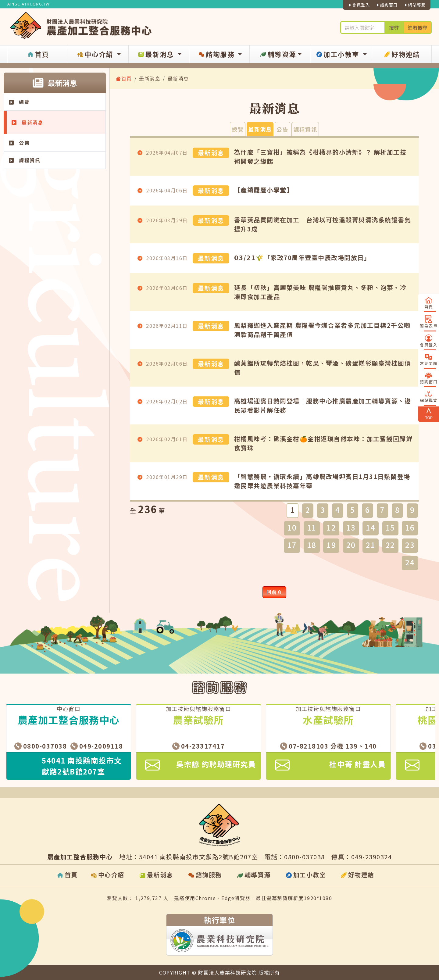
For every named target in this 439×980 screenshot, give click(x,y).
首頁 (38, 54)
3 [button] (323, 510)
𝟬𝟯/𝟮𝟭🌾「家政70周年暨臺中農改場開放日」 (302, 258)
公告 (19, 143)
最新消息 (156, 54)
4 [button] (338, 510)
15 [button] (390, 527)
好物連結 (401, 54)
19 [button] (331, 545)
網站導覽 (415, 5)
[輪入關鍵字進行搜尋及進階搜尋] (362, 27)
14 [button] (371, 527)
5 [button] (353, 510)
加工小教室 (338, 54)
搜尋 (394, 27)
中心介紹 (96, 54)
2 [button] (308, 510)
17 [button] (292, 545)
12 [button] (331, 527)
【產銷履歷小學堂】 (264, 190)
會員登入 (359, 5)
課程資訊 (25, 160)
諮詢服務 (217, 54)
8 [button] (398, 510)
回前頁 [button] (275, 592)
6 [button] (368, 510)
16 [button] (410, 527)
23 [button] (410, 545)
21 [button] (371, 545)
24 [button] (410, 562)
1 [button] (293, 510)
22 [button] (390, 545)
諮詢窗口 (387, 5)
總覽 (19, 102)
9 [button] (412, 510)
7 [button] (383, 510)
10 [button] (292, 527)
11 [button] (312, 527)
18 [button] (312, 545)
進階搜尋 (417, 27)
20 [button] (351, 545)
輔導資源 (278, 54)
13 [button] (351, 527)
